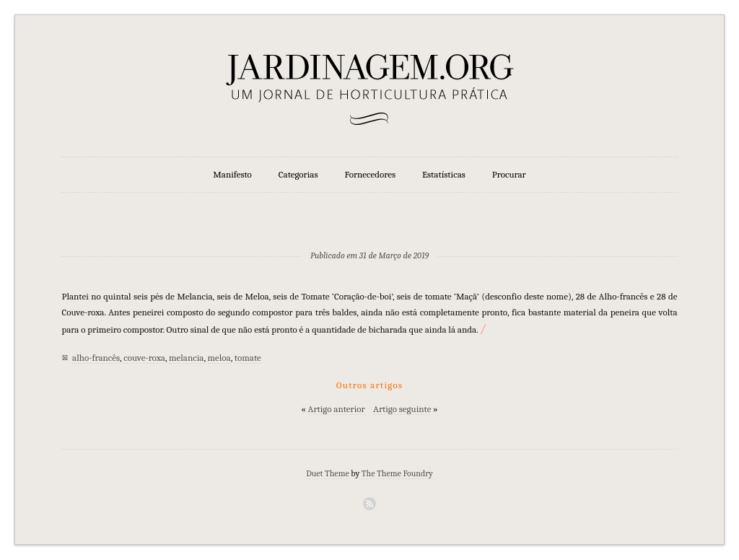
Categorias (298, 174)
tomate (248, 358)
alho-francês (96, 358)
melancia (186, 358)
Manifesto (232, 174)
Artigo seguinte (402, 409)
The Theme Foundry (397, 473)
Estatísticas (444, 174)
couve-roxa (144, 358)
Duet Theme (328, 473)
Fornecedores (370, 174)
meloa (219, 358)
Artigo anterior (337, 409)
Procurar (509, 174)
